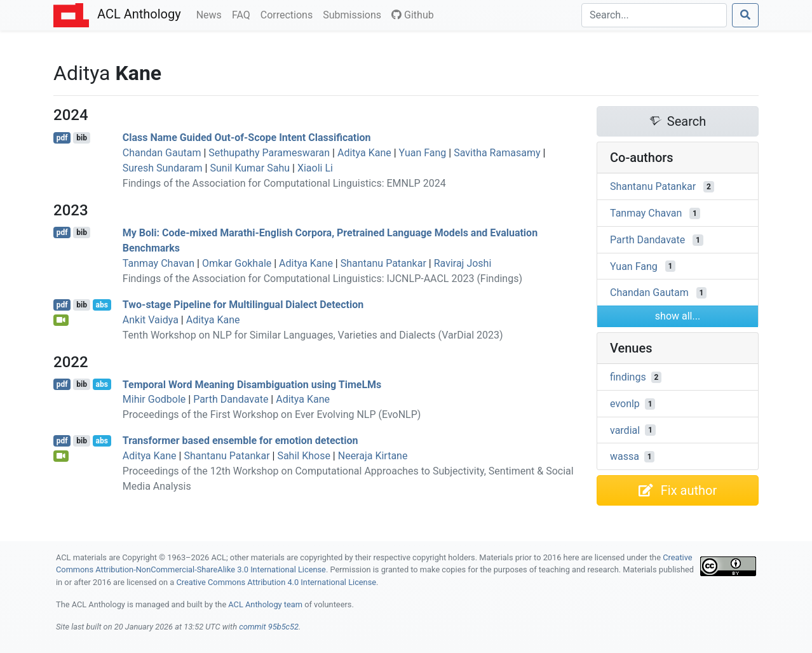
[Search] (654, 15)
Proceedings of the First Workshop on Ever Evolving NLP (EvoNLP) (272, 414)
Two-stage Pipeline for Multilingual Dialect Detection (243, 305)
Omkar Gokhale (237, 263)
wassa (625, 456)
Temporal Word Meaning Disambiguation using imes (252, 384)
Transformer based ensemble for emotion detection (240, 441)
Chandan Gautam (162, 153)
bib (82, 138)
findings (628, 377)
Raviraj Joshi (463, 263)
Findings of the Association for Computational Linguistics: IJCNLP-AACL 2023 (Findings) (322, 279)
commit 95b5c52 (269, 627)
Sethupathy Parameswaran (269, 153)
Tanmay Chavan (159, 263)
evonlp (625, 404)
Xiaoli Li (315, 168)
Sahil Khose (303, 456)
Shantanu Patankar (383, 263)
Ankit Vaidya (151, 320)
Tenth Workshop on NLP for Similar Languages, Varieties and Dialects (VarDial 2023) (313, 335)
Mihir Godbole (154, 399)
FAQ (244, 14)
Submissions (355, 14)
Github (413, 15)
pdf (62, 138)
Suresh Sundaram (163, 168)
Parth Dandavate (231, 399)
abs (101, 305)
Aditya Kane (364, 153)
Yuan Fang (423, 153)
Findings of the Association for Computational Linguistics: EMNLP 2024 (284, 183)
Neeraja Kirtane (373, 456)
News (212, 14)
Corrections (289, 14)
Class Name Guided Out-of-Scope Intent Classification (247, 138)
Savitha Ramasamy (497, 153)
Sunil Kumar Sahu (250, 168)
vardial (625, 430)
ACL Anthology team (265, 604)
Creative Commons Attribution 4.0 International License (276, 582)
